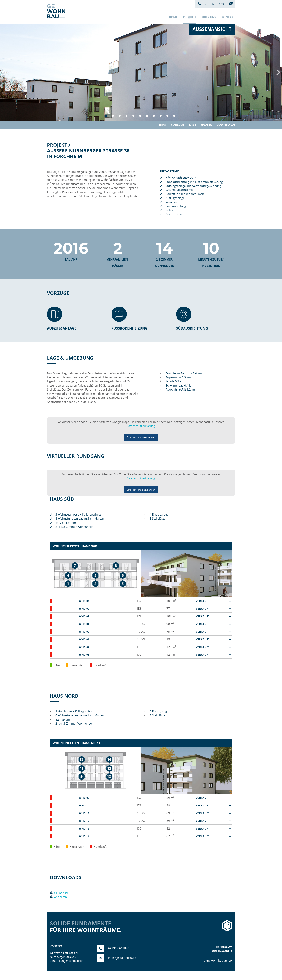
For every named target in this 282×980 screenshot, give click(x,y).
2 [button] (113, 116)
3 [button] (120, 116)
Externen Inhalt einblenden (141, 437)
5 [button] (133, 116)
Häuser (206, 124)
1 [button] (106, 116)
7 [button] (147, 116)
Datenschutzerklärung (141, 426)
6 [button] (140, 116)
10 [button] (167, 116)
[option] (141, 72)
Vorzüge (178, 124)
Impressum (224, 947)
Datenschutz (222, 951)
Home (173, 17)
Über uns (209, 17)
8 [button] (154, 116)
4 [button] (127, 116)
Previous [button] (4, 72)
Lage (193, 124)
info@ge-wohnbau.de (116, 958)
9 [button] (161, 116)
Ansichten (58, 897)
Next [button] (278, 72)
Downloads (226, 124)
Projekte (190, 17)
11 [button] (174, 116)
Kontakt (228, 17)
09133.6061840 (113, 948)
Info (163, 124)
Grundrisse (59, 893)
